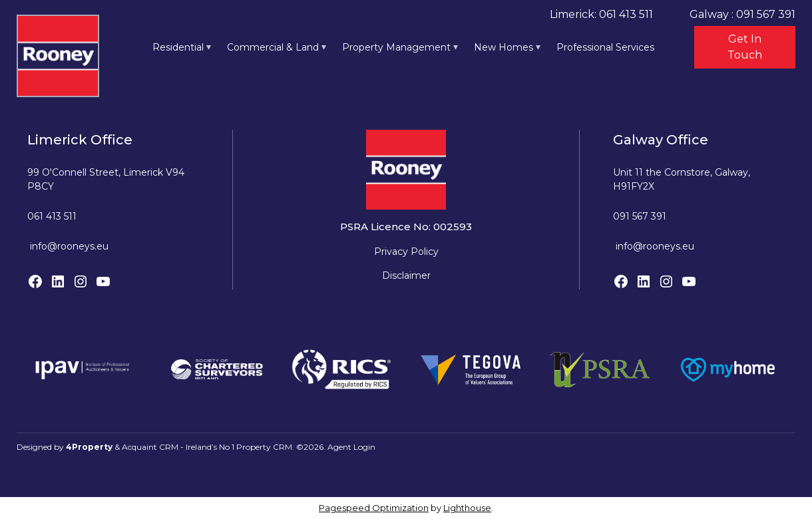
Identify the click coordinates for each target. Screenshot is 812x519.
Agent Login (351, 447)
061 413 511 (52, 216)
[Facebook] (35, 281)
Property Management (396, 47)
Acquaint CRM (150, 447)
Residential (178, 47)
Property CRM (264, 447)
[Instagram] (81, 281)
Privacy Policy (406, 252)
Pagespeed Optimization (374, 508)
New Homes (504, 47)
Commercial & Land (273, 47)
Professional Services (605, 47)
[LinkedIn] (58, 281)
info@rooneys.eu (69, 246)
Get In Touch (745, 47)
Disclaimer (406, 275)
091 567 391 (640, 216)
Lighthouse (467, 508)
